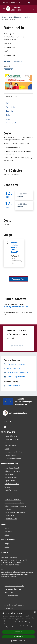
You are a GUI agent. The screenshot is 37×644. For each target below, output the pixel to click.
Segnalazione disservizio (13, 589)
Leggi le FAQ (9, 592)
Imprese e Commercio (12, 477)
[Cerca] (33, 9)
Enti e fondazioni (10, 446)
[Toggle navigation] (4, 9)
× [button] (35, 612)
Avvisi (7, 535)
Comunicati (8, 532)
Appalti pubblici (10, 481)
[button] (19, 641)
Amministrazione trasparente (14, 605)
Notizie (7, 528)
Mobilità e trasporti (11, 490)
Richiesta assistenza (11, 595)
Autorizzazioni (9, 516)
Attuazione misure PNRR (13, 458)
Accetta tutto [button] (18, 632)
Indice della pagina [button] (13, 97)
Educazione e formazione (13, 500)
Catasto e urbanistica (12, 484)
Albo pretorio (9, 608)
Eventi (26, 17)
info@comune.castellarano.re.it (17, 574)
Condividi (8, 61)
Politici (7, 449)
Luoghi (7, 544)
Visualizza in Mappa (19, 279)
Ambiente (8, 509)
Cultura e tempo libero (12, 471)
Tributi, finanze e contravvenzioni (16, 506)
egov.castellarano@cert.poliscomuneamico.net (17, 572)
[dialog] (18, 627)
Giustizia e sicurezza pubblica (14, 503)
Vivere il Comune (15, 17)
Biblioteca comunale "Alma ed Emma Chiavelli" (15, 247)
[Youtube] (5, 427)
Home (4, 17)
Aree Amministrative (12, 439)
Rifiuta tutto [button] (18, 637)
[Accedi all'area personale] (29, 3)
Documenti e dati (10, 455)
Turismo (7, 487)
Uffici (6, 442)
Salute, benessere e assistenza (15, 512)
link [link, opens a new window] (8, 628)
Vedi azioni (18, 61)
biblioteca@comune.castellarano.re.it (16, 307)
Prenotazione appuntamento (14, 586)
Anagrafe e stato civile (12, 468)
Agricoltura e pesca (11, 519)
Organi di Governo (11, 436)
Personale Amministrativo (13, 452)
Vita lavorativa (9, 474)
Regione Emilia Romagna (11, 2)
